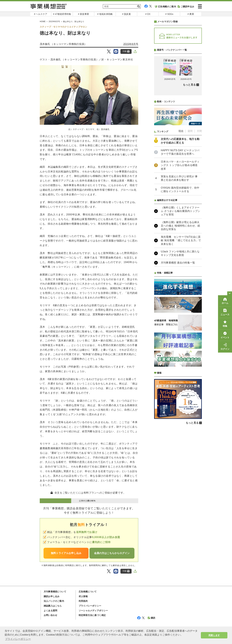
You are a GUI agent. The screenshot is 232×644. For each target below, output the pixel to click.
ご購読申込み (186, 7)
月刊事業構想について (55, 592)
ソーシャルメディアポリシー (93, 611)
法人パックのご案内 (54, 601)
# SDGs (169, 14)
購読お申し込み (52, 596)
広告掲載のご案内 (165, 7)
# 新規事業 (84, 14)
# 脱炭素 (126, 14)
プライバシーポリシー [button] (18, 639)
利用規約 (83, 601)
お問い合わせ (50, 615)
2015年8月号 (131, 44)
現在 (181, 215)
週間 (190, 215)
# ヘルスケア (41, 14)
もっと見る (189, 169)
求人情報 (83, 596)
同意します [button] (214, 635)
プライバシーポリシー (90, 606)
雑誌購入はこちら (53, 606)
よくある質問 (50, 611)
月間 (199, 215)
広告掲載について (88, 592)
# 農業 (191, 14)
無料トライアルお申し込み (66, 553)
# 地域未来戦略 (105, 14)
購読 (152, 618)
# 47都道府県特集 (62, 14)
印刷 (126, 51)
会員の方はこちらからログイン (112, 553)
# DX (148, 14)
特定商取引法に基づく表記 (92, 615)
